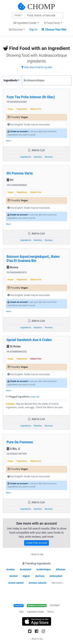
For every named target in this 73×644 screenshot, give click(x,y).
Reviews (49, 157)
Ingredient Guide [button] (25, 23)
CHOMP (41, 7)
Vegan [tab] (10, 109)
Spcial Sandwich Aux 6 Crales (29, 340)
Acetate (10, 569)
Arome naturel (16, 583)
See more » (57, 583)
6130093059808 (17, 185)
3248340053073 (17, 273)
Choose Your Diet (54, 30)
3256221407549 (17, 454)
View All (35, 397)
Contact (55, 605)
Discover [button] (16, 30)
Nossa (12, 267)
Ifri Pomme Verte (20, 173)
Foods (18, 15)
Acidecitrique (44, 569)
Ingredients (11, 80)
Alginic (26, 576)
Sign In (33, 30)
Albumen (61, 569)
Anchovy (40, 576)
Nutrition (38, 157)
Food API (19, 605)
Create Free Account (36, 543)
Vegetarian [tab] (22, 109)
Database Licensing (37, 605)
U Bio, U (13, 449)
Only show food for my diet (37, 67)
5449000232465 (17, 102)
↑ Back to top (36, 554)
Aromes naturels (38, 583)
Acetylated (25, 569)
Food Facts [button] (52, 23)
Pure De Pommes (20, 442)
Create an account (19, 131)
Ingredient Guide (35, 612)
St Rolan (14, 346)
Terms (50, 612)
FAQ (21, 612)
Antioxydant (56, 576)
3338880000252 (17, 352)
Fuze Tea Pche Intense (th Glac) (31, 97)
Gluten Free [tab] (36, 109)
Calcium (10, 404)
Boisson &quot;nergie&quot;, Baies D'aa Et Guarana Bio (33, 259)
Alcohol (13, 576)
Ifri (10, 180)
